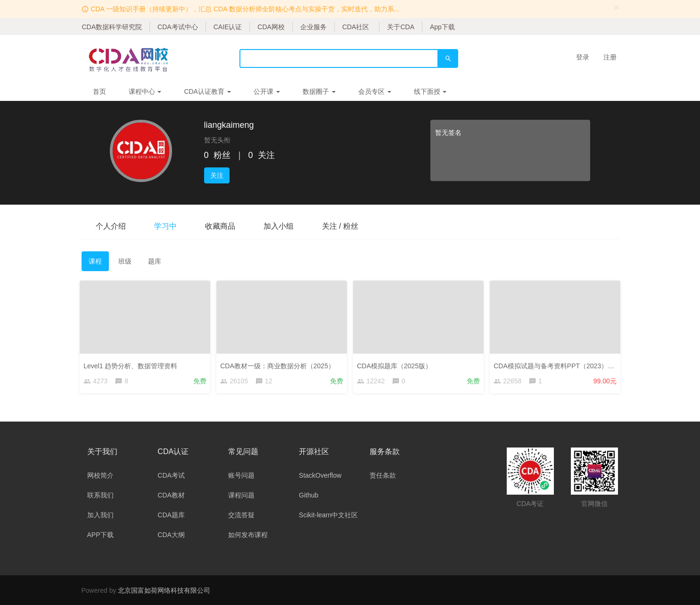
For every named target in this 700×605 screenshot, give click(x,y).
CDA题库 (171, 515)
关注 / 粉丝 (340, 226)
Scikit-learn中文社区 (328, 515)
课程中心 (145, 91)
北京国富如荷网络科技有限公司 (164, 590)
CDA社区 (356, 27)
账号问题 (241, 475)
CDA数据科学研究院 (112, 27)
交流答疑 (241, 515)
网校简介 (100, 475)
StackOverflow (320, 475)
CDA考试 (171, 475)
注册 (610, 57)
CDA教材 (171, 495)
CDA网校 (271, 27)
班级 (125, 261)
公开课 (267, 91)
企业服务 (313, 27)
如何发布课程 (248, 535)
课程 (95, 261)
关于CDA (401, 27)
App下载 (442, 27)
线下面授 (430, 91)
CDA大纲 (171, 535)
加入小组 (279, 226)
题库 (155, 261)
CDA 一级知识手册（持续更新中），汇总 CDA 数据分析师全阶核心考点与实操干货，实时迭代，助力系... (245, 9)
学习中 (165, 226)
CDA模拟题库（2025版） (396, 365)
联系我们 (100, 495)
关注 (217, 175)
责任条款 (383, 475)
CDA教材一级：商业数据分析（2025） (279, 365)
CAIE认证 (228, 27)
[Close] (617, 7)
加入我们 (100, 515)
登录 (583, 57)
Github (309, 495)
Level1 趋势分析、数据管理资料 (132, 365)
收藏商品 (220, 226)
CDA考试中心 (178, 27)
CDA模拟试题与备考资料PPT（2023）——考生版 (569, 365)
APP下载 (100, 535)
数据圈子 (319, 91)
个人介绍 (111, 226)
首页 (99, 91)
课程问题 (241, 495)
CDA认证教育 (207, 91)
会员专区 (375, 91)
